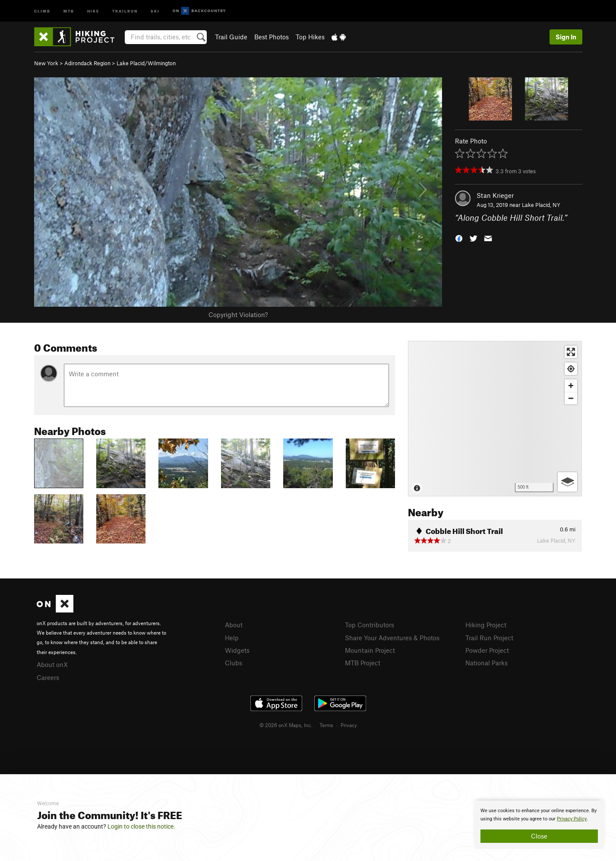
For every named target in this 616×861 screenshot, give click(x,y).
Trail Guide (231, 37)
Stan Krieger (495, 195)
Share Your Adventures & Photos (392, 638)
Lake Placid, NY (541, 205)
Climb (42, 11)
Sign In (566, 37)
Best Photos (272, 37)
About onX (52, 664)
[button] (459, 238)
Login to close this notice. (141, 826)
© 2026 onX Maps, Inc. (286, 725)
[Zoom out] (571, 398)
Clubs (234, 663)
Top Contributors (370, 625)
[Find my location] (571, 369)
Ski (155, 11)
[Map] (495, 419)
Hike (93, 11)
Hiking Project (486, 625)
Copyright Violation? (238, 315)
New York (46, 63)
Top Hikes (310, 37)
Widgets (237, 650)
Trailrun (125, 11)
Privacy (349, 725)
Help (232, 638)
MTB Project (363, 663)
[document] (539, 825)
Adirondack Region (87, 63)
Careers (48, 677)
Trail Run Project (489, 638)
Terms (326, 725)
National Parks (486, 663)
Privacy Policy (572, 819)
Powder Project (487, 650)
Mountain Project (370, 650)
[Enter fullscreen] (571, 352)
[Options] (567, 482)
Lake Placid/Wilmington (146, 63)
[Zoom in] (571, 386)
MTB (69, 11)
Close (539, 836)
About (234, 625)
